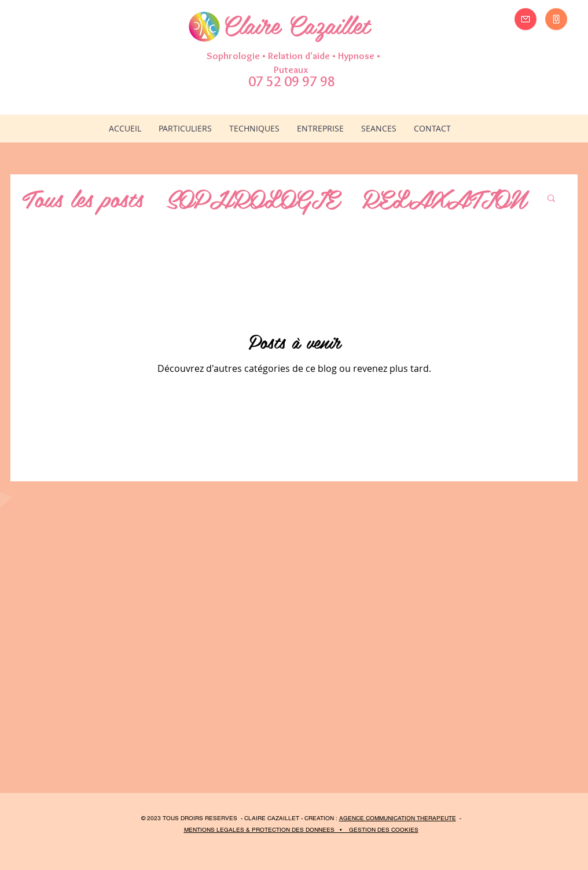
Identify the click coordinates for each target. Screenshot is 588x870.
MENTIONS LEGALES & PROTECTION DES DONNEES (260, 830)
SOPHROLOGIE (252, 198)
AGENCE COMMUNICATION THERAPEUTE (398, 818)
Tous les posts (82, 198)
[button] (254, 129)
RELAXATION (444, 198)
